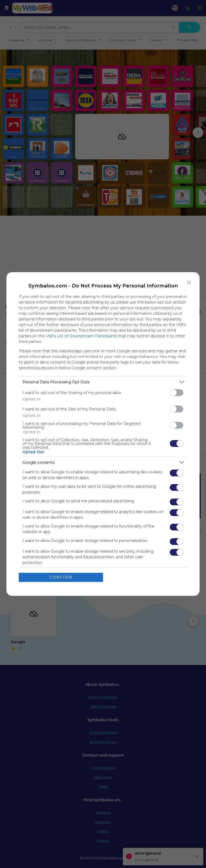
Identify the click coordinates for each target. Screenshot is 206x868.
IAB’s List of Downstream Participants (82, 336)
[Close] (189, 283)
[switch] (176, 393)
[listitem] (103, 382)
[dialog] (103, 434)
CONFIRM (61, 577)
